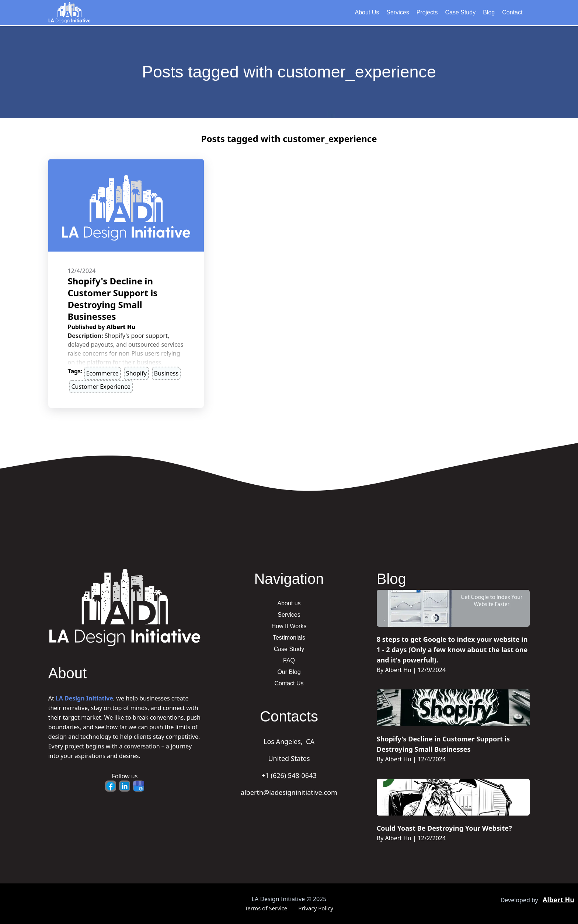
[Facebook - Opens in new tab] (111, 786)
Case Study (460, 12)
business (166, 373)
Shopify (136, 373)
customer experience (101, 387)
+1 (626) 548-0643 (289, 775)
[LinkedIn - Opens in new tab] (125, 786)
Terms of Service (266, 908)
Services (398, 12)
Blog (489, 12)
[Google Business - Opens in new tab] (139, 786)
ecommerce (102, 373)
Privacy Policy (316, 908)
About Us (367, 12)
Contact (512, 12)
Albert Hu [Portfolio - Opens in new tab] (558, 900)
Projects (427, 12)
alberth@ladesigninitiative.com (289, 792)
